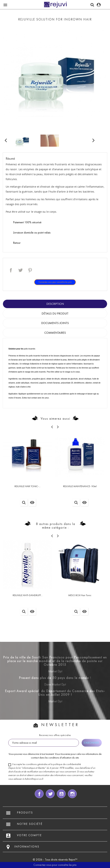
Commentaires (55, 333)
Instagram (72, 794)
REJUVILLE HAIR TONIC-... (27, 486)
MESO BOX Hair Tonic (80, 595)
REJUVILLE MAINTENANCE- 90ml (80, 486)
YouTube (61, 794)
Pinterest (30, 270)
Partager (11, 270)
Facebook (39, 794)
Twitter (50, 794)
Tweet (20, 270)
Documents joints (55, 323)
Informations (27, 847)
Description (55, 304)
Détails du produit (55, 314)
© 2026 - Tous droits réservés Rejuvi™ (55, 859)
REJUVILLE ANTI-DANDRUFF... (28, 595)
